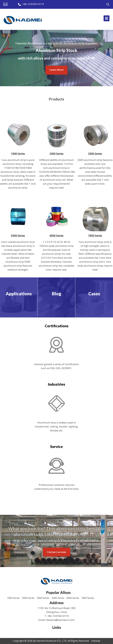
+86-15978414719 (33, 4)
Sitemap (96, 641)
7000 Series (88, 598)
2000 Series (28, 598)
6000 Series (73, 598)
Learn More (56, 70)
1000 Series (13, 598)
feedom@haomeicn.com (60, 620)
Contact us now (57, 552)
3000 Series (43, 598)
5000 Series (58, 598)
